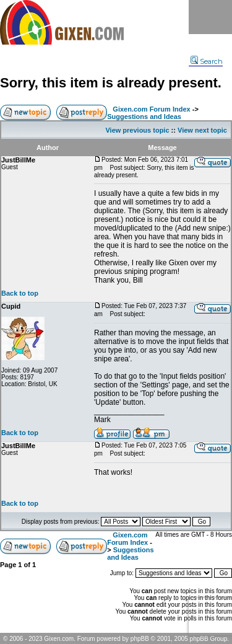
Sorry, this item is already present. (111, 83)
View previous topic (137, 130)
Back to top (20, 293)
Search (207, 61)
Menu (210, 17)
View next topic (202, 130)
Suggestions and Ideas (144, 117)
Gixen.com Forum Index (151, 109)
